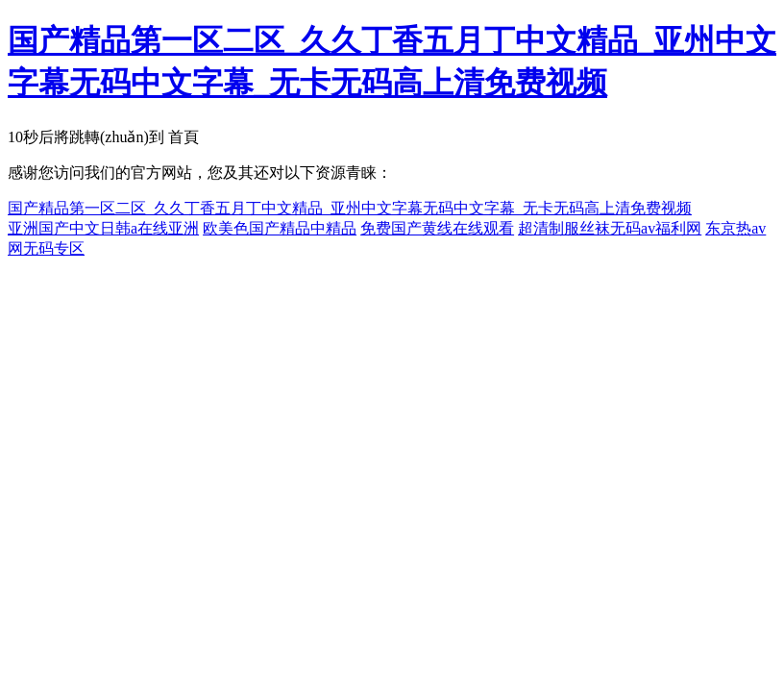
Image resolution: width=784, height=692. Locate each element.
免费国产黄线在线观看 (437, 228)
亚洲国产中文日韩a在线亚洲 (103, 228)
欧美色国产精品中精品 (280, 228)
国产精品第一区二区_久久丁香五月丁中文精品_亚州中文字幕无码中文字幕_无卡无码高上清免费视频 (350, 208)
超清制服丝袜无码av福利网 (610, 228)
